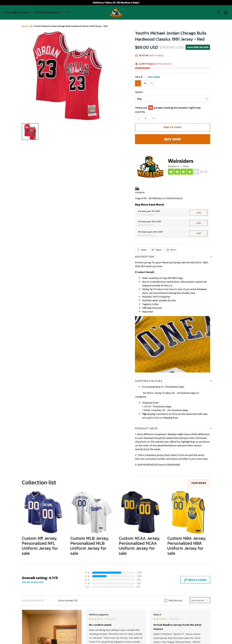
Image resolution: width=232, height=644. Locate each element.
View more (199, 483)
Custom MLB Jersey (48, 12)
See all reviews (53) (32, 582)
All (31, 26)
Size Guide (154, 77)
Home (25, 26)
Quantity (140, 112)
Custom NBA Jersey (16, 12)
